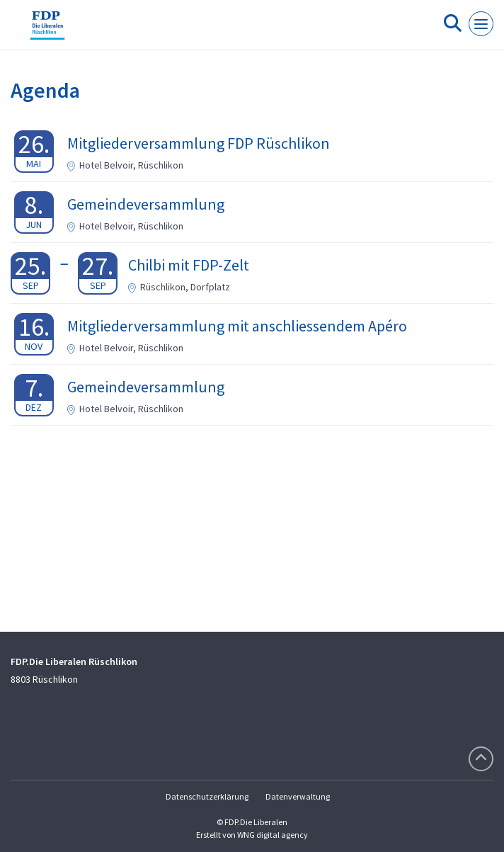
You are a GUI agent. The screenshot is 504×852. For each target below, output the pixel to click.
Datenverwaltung (298, 796)
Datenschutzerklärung (207, 796)
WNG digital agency (273, 835)
